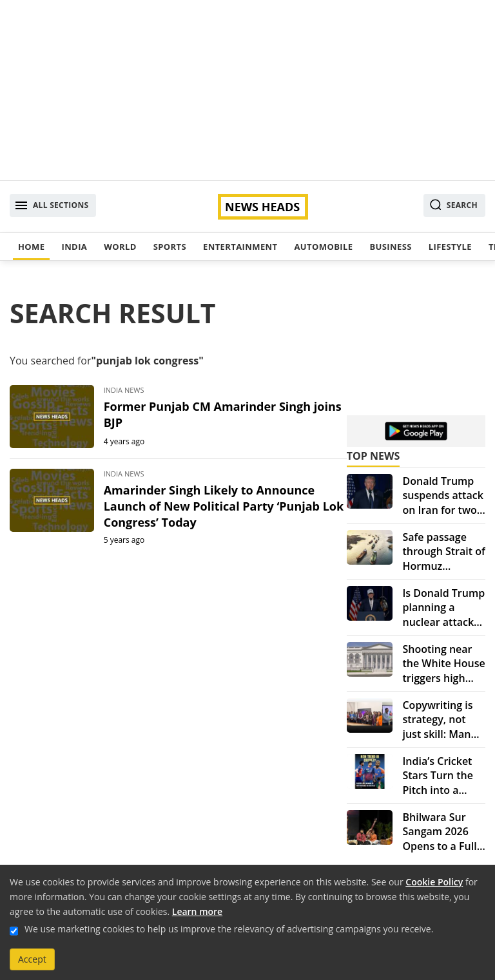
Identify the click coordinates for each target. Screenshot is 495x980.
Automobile (323, 247)
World (120, 247)
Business (390, 247)
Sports (170, 247)
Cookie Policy (434, 882)
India (74, 247)
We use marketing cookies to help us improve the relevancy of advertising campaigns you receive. (229, 929)
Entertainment (240, 247)
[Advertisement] (247, 90)
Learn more (197, 911)
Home (31, 247)
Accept (32, 959)
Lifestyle (450, 247)
